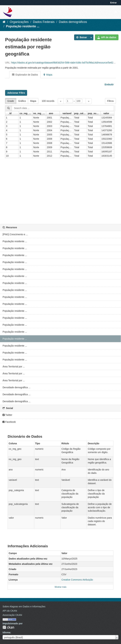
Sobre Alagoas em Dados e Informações (24, 606)
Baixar (82, 37)
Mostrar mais (61, 587)
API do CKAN (10, 611)
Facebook (9, 422)
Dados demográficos (73, 22)
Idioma (6, 632)
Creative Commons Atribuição (77, 580)
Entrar (114, 3)
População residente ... (23, 26)
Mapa (48, 75)
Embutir (109, 85)
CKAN (8, 627)
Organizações (19, 22)
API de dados (107, 37)
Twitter (7, 415)
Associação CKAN (12, 615)
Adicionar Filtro (16, 93)
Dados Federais (44, 22)
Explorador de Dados (25, 75)
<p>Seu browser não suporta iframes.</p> (60, 158)
